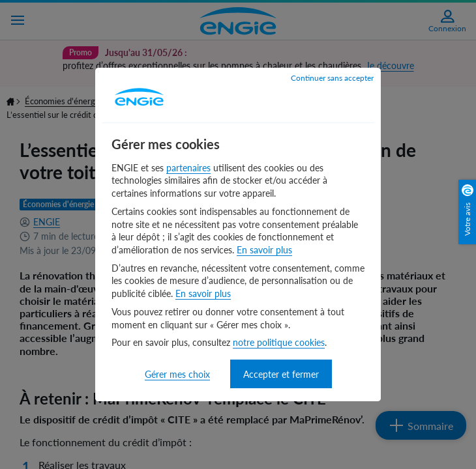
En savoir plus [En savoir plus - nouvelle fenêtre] (264, 250)
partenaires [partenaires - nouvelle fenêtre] (188, 168)
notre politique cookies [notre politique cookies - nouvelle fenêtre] (279, 342)
